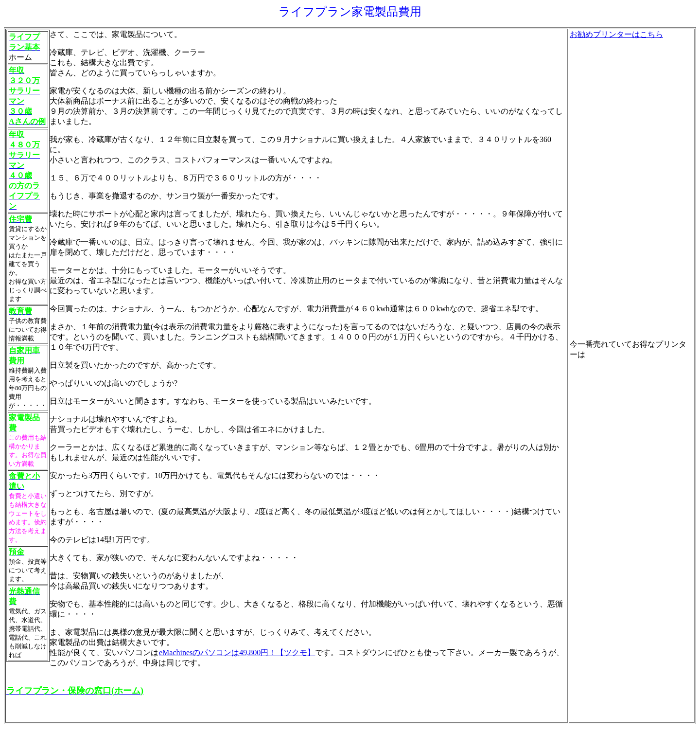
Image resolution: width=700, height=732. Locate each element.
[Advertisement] (609, 186)
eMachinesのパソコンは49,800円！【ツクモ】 (237, 652)
